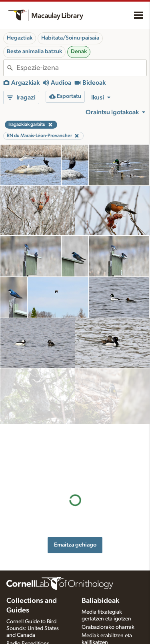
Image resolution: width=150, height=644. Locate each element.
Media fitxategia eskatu (109, 624)
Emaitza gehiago (75, 432)
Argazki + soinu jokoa (107, 641)
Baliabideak (100, 575)
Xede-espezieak (100, 633)
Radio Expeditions (28, 617)
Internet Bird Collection (34, 626)
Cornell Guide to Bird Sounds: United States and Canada (33, 602)
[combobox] (81, 68)
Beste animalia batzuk (34, 52)
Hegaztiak (20, 38)
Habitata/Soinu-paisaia (70, 38)
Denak (79, 52)
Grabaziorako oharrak (108, 601)
